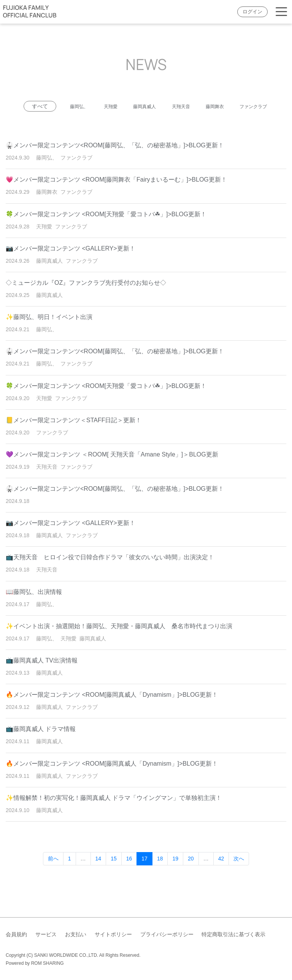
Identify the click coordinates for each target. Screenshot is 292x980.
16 (129, 873)
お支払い (76, 934)
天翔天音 (207, 106)
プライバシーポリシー (167, 934)
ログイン (252, 12)
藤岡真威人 (166, 106)
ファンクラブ (146, 121)
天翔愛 (127, 106)
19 (175, 873)
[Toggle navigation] (281, 12)
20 (191, 873)
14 (98, 873)
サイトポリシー (113, 934)
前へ (53, 873)
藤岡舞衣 (246, 106)
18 (160, 873)
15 (114, 873)
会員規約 (16, 934)
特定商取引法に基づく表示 (233, 934)
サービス (46, 934)
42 (221, 873)
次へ (239, 873)
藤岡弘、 (91, 106)
